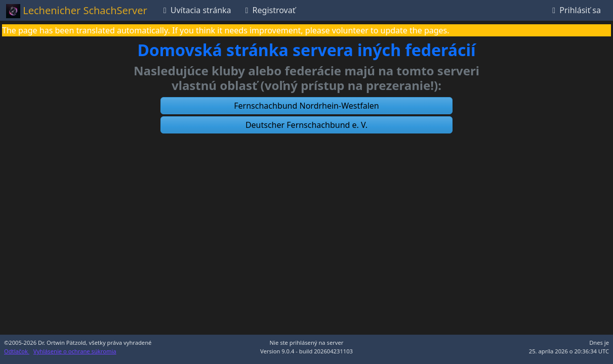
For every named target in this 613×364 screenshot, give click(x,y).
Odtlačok (17, 351)
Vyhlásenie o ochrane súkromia (75, 351)
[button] (307, 106)
